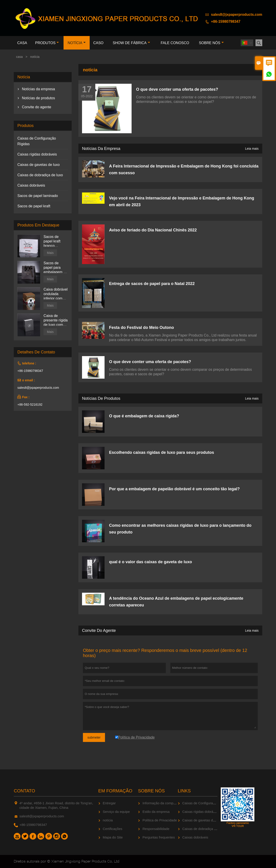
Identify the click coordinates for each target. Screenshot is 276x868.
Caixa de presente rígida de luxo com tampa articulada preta (56, 320)
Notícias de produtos (101, 398)
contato (24, 791)
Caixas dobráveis (31, 185)
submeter (94, 737)
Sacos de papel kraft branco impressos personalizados (56, 241)
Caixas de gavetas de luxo (39, 165)
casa (22, 43)
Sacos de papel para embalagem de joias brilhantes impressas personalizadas (56, 268)
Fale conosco (175, 43)
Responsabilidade (156, 829)
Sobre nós (211, 43)
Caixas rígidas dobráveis (37, 154)
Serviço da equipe (116, 812)
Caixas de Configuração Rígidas (206, 803)
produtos (47, 43)
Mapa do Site (113, 837)
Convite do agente (99, 631)
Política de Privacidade (160, 820)
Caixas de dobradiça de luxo (40, 175)
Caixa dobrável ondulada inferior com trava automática (56, 294)
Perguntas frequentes (159, 837)
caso (98, 43)
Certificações (113, 829)
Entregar (109, 803)
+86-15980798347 (226, 21)
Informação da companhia (162, 803)
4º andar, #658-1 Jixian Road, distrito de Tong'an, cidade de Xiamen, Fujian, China (56, 805)
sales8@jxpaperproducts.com (237, 15)
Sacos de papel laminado (38, 196)
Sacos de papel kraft (34, 206)
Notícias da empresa (101, 149)
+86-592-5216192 (30, 405)
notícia (77, 43)
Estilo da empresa (156, 812)
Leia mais (252, 149)
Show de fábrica (131, 43)
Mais (50, 253)
